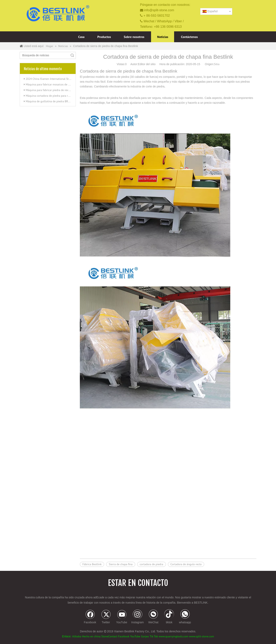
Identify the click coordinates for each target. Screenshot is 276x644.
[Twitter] (106, 617)
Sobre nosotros (134, 37)
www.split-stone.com (202, 636)
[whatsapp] (185, 617)
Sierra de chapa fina (121, 564)
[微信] (153, 617)
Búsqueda (72, 55)
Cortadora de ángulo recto (186, 564)
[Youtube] (122, 617)
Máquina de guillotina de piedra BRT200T (51, 101)
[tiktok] (169, 617)
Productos (104, 37)
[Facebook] (90, 617)
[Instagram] (138, 617)
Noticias (163, 37)
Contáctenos (189, 37)
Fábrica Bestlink (92, 564)
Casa (81, 37)
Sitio (217, 64)
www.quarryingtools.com (173, 636)
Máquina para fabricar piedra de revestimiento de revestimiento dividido (69, 90)
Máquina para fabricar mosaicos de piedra (51, 84)
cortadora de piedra (152, 564)
